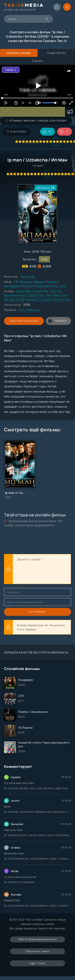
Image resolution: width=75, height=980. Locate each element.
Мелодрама (12, 286)
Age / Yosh (37, 963)
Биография (44, 286)
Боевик (52, 282)
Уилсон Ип (27, 277)
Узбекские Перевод (31, 282)
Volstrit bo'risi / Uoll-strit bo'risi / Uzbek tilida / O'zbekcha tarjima (38, 788)
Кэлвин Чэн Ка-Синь (56, 299)
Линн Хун (56, 291)
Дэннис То (34, 299)
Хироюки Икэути (15, 295)
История (28, 286)
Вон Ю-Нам (18, 299)
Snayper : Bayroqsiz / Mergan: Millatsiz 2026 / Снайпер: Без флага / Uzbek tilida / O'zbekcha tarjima (38, 812)
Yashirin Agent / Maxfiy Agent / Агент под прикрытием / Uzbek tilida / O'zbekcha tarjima (38, 835)
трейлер (57, 321)
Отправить (38, 612)
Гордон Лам (36, 295)
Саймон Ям (40, 291)
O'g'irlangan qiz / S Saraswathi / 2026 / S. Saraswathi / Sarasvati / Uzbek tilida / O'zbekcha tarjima (38, 859)
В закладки (17, 132)
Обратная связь (37, 951)
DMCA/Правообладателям (38, 939)
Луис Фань (53, 295)
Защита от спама (28, 559)
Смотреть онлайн (24, 321)
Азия (27, 251)
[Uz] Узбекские (29, 310)
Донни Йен (24, 291)
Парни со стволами (19, 882)
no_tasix (60, 286)
